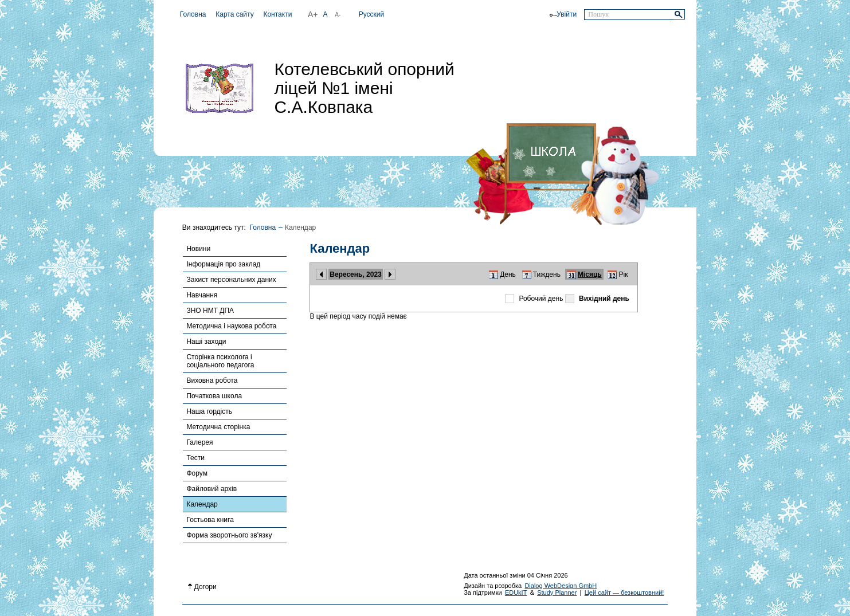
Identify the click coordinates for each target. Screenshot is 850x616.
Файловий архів (211, 489)
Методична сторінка (218, 427)
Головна (193, 14)
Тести (195, 458)
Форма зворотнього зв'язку (229, 535)
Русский (372, 14)
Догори (202, 587)
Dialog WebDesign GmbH (561, 586)
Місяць (590, 274)
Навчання (202, 295)
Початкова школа (214, 396)
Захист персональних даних (231, 280)
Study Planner (557, 593)
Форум (197, 473)
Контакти (277, 14)
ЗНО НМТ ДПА (210, 311)
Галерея (199, 442)
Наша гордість (209, 411)
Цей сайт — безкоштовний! (624, 593)
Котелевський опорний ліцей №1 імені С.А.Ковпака (364, 88)
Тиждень (547, 274)
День (508, 274)
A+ (313, 14)
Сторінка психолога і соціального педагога (220, 361)
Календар (202, 504)
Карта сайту (234, 14)
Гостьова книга (210, 520)
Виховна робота (212, 380)
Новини (198, 249)
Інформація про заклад (223, 264)
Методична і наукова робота (231, 326)
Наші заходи (206, 342)
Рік (624, 274)
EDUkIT (516, 593)
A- (338, 15)
